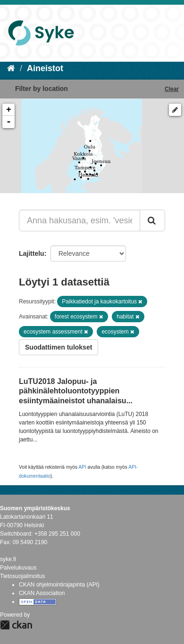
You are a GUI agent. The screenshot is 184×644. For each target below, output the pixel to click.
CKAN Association (42, 593)
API (82, 467)
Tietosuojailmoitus (23, 576)
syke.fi (8, 559)
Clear (172, 89)
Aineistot (45, 68)
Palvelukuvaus (18, 568)
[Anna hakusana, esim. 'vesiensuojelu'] (79, 220)
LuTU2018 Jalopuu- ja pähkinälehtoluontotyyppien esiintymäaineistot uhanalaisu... (76, 391)
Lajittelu (32, 253)
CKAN (16, 625)
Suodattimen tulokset (59, 347)
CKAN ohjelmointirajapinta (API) (59, 585)
